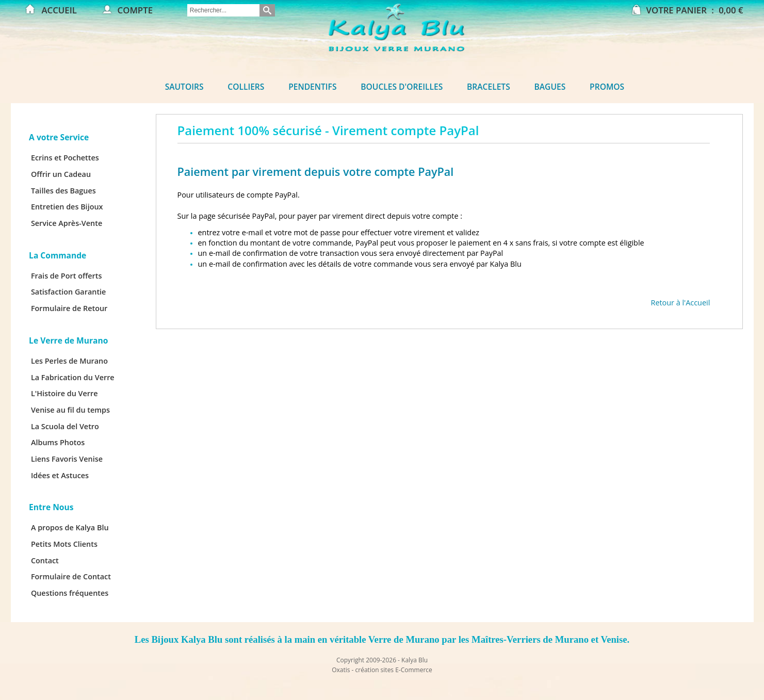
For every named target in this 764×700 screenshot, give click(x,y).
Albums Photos (58, 442)
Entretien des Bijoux (67, 207)
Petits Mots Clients (64, 544)
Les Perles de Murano (69, 361)
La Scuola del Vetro (65, 426)
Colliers (246, 87)
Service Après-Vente (67, 223)
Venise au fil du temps (70, 410)
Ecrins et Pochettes (65, 158)
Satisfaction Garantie (69, 292)
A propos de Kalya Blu (70, 527)
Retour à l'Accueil (681, 303)
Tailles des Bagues (63, 191)
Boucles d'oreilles (402, 87)
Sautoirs (184, 87)
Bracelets (489, 87)
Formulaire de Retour (69, 308)
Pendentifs (312, 87)
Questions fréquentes (70, 593)
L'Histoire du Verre (64, 393)
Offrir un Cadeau (61, 174)
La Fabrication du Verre (73, 377)
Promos (607, 87)
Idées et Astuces (60, 475)
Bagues (550, 87)
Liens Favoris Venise (67, 459)
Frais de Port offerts (67, 276)
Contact (45, 560)
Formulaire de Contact (71, 576)
